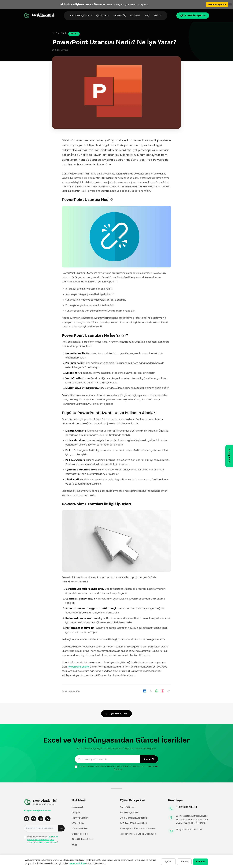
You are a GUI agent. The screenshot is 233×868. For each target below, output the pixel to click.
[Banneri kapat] (230, 4)
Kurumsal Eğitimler (81, 15)
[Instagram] (41, 819)
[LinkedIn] (26, 819)
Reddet (183, 862)
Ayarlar (166, 862)
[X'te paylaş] (151, 691)
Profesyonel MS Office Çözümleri (138, 834)
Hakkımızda (78, 807)
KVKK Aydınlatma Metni (142, 766)
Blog (147, 15)
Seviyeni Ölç (120, 15)
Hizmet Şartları (80, 818)
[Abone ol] (62, 828)
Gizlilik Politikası (124, 766)
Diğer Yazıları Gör (117, 714)
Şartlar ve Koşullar (108, 766)
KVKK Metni (78, 823)
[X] (48, 819)
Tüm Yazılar (60, 33)
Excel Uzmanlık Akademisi (134, 818)
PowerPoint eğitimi (79, 667)
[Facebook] (34, 819)
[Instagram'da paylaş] (163, 691)
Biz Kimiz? (135, 15)
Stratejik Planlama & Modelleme (138, 828)
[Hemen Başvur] (229, 456)
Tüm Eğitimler (127, 807)
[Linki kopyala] (169, 691)
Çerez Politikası (51, 842)
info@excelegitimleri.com (37, 811)
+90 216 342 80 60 (186, 807)
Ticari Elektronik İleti (82, 839)
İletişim (157, 15)
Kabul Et (200, 862)
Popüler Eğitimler (129, 812)
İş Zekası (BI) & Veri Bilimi (133, 823)
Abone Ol (149, 759)
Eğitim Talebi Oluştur (193, 15)
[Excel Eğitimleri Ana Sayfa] (39, 16)
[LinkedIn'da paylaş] (145, 691)
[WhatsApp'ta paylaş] (157, 691)
